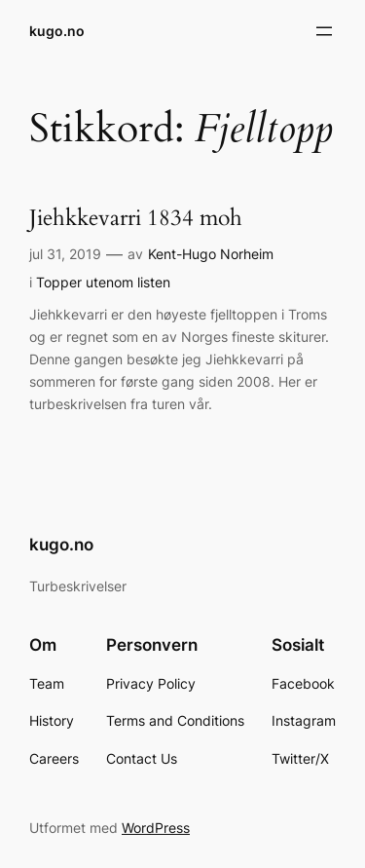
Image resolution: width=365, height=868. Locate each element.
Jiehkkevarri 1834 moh (136, 219)
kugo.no (57, 31)
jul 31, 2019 (65, 254)
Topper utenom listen (103, 282)
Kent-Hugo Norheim (211, 254)
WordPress (156, 828)
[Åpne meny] (324, 31)
